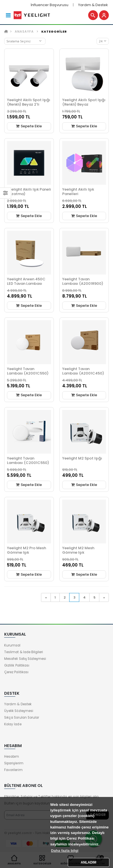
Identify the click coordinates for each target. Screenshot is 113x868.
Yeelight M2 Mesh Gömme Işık (78, 550)
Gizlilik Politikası (17, 665)
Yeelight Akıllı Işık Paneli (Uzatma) (29, 192)
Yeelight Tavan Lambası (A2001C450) (83, 371)
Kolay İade (13, 724)
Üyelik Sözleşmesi (19, 711)
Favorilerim (13, 770)
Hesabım (12, 757)
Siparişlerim (14, 763)
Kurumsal (12, 645)
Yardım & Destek (93, 5)
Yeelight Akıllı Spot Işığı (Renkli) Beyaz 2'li (29, 102)
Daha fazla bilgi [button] (65, 851)
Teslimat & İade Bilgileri (24, 652)
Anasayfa (24, 31)
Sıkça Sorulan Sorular (22, 718)
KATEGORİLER (54, 31)
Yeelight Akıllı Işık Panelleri (78, 192)
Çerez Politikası (16, 672)
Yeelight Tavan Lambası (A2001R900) (83, 281)
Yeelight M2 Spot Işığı (82, 458)
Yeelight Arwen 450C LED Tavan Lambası (26, 281)
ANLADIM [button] (88, 862)
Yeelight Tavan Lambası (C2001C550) (28, 460)
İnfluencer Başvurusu (50, 5)
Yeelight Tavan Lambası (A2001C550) (28, 371)
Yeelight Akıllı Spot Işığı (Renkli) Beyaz (84, 102)
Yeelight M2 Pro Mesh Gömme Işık (27, 550)
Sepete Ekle (29, 126)
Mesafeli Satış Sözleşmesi (25, 659)
